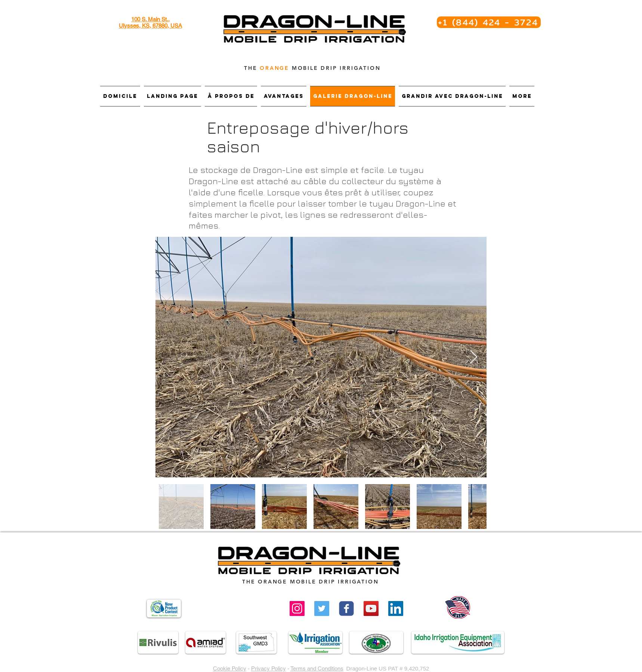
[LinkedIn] (396, 608)
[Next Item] (474, 357)
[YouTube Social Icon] (371, 608)
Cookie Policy (230, 668)
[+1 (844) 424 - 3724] (489, 22)
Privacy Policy (268, 668)
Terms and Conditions (317, 668)
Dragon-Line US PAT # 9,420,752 (388, 668)
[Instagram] (297, 608)
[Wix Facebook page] (346, 608)
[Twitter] (322, 608)
